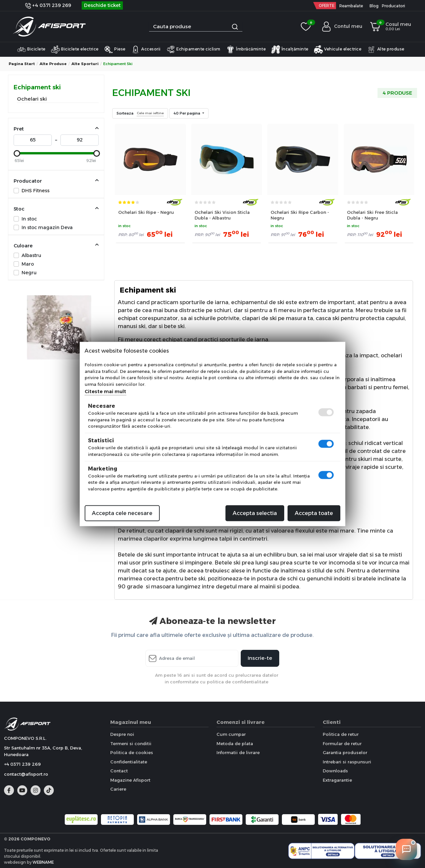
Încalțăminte (290, 49)
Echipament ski (37, 87)
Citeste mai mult (105, 391)
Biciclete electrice (75, 49)
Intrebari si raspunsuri (347, 762)
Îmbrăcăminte (246, 49)
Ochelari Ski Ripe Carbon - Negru (300, 215)
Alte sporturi (85, 64)
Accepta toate (314, 513)
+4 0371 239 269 (48, 5)
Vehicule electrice (338, 49)
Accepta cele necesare (122, 513)
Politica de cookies (132, 752)
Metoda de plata (235, 743)
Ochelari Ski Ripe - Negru (146, 212)
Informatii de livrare (238, 752)
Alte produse (385, 49)
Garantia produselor (345, 752)
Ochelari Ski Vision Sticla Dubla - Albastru (222, 215)
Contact (119, 771)
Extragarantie (337, 780)
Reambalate (351, 6)
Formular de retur (342, 743)
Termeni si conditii (131, 743)
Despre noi (122, 734)
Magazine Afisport (130, 780)
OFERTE (327, 5)
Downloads (335, 771)
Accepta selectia (255, 513)
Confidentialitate (129, 762)
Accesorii (146, 49)
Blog (374, 6)
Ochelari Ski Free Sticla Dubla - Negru (372, 215)
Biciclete (31, 49)
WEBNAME (43, 862)
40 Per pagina (187, 113)
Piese (115, 49)
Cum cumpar (231, 734)
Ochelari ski (32, 99)
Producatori (393, 6)
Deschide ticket (102, 5)
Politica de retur (341, 734)
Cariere (118, 789)
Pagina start (22, 64)
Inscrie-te (260, 658)
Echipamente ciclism (193, 49)
